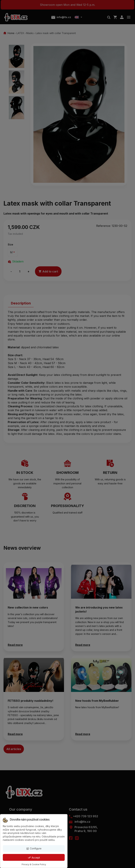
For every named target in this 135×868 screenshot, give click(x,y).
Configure (34, 849)
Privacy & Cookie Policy (34, 864)
